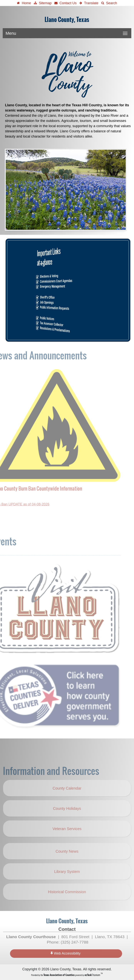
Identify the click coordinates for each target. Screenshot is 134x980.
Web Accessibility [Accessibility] (66, 953)
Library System (67, 878)
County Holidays (69, 818)
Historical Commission (67, 899)
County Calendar (67, 795)
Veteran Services (67, 836)
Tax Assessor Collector (67, 324)
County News (67, 858)
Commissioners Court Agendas (67, 281)
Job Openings (67, 302)
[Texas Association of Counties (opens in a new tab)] (59, 975)
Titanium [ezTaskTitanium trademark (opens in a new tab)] (93, 975)
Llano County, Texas (67, 20)
